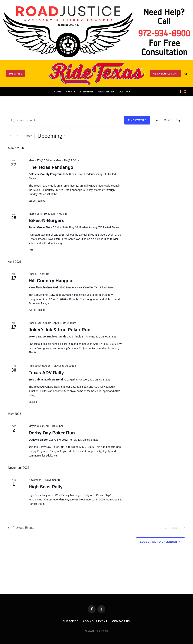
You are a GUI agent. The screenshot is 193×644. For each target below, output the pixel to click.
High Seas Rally (46, 487)
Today (29, 136)
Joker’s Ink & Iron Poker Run (60, 330)
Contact (124, 91)
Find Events (137, 120)
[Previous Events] (10, 136)
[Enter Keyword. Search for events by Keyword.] (66, 120)
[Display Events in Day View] (178, 120)
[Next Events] (18, 136)
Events (71, 91)
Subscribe (15, 74)
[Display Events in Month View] (167, 120)
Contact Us (121, 621)
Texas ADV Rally (46, 373)
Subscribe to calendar (158, 542)
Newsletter (106, 91)
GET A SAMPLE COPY (165, 74)
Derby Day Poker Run (52, 433)
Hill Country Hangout (51, 281)
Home (57, 91)
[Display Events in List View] (157, 120)
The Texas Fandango (51, 167)
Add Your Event (95, 621)
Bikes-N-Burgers (46, 220)
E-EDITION (86, 91)
